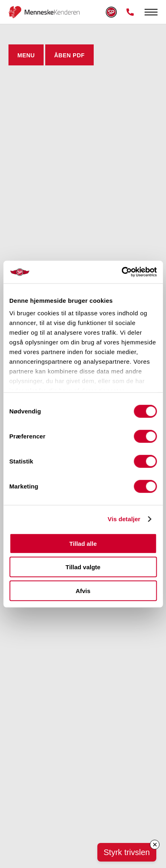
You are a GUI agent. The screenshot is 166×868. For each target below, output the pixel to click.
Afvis (83, 590)
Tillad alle (83, 543)
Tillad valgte (83, 567)
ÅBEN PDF (69, 55)
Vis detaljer (124, 519)
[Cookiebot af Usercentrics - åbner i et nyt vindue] (121, 272)
